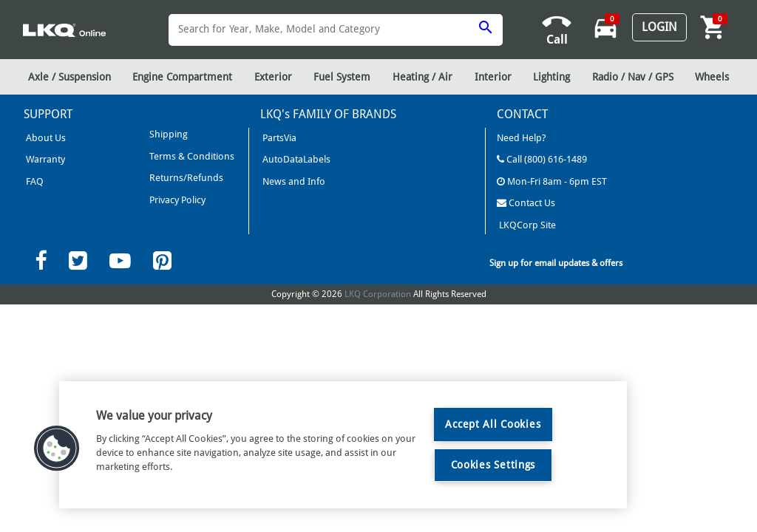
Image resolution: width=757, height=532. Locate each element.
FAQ (34, 181)
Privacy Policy (176, 200)
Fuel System (342, 77)
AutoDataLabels (295, 159)
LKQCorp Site (526, 225)
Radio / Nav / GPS (633, 77)
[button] (57, 449)
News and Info (293, 181)
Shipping (167, 134)
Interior (493, 77)
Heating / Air (422, 77)
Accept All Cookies (493, 424)
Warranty (44, 159)
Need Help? (522, 138)
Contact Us (526, 203)
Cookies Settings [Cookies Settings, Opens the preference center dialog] (493, 465)
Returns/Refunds (185, 178)
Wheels (712, 77)
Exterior (273, 77)
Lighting (551, 77)
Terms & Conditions (191, 156)
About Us (45, 138)
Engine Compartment (182, 77)
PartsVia (278, 138)
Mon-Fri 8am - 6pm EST (552, 181)
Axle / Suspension (69, 77)
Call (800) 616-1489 (542, 159)
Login (659, 27)
